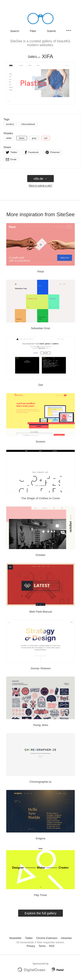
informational (28, 124)
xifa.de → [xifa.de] (40, 179)
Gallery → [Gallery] (34, 56)
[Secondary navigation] (69, 30)
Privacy (31, 946)
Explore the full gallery (41, 913)
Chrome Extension (47, 938)
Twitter (29, 938)
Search (15, 31)
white (9, 138)
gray (34, 138)
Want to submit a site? (40, 186)
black (22, 138)
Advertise (66, 938)
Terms (42, 946)
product (10, 124)
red (46, 138)
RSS (52, 946)
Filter (33, 31)
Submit (51, 31)
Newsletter (15, 938)
